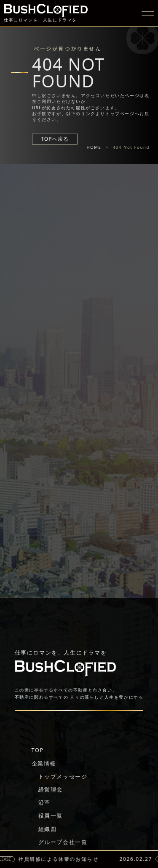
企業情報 (44, 763)
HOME (94, 147)
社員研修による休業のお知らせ (62, 859)
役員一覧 (51, 815)
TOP (38, 750)
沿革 (44, 802)
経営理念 (51, 789)
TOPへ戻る (55, 139)
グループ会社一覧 (63, 842)
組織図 (48, 829)
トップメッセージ (63, 776)
